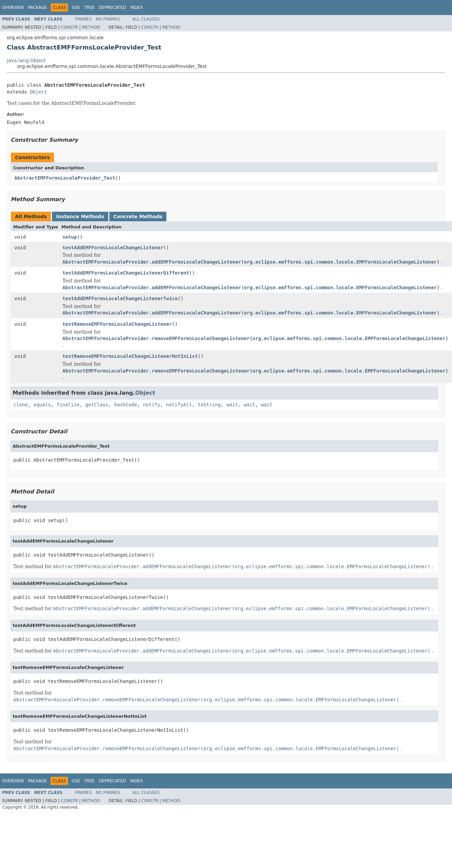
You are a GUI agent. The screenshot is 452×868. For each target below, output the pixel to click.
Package (37, 8)
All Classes (146, 19)
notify (152, 405)
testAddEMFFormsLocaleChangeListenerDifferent (126, 273)
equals (42, 405)
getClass (97, 405)
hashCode (126, 405)
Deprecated (112, 8)
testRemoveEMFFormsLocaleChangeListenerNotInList (130, 356)
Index (137, 8)
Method (91, 27)
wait (232, 405)
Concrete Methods (138, 216)
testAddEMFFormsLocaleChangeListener (113, 248)
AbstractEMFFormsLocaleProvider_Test (65, 178)
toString (209, 405)
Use (76, 8)
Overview (13, 8)
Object (38, 92)
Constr (69, 27)
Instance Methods (80, 216)
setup (70, 237)
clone (20, 405)
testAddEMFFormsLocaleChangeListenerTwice (120, 298)
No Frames (108, 19)
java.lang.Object (26, 60)
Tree (89, 8)
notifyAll (179, 405)
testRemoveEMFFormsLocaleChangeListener (117, 324)
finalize (68, 405)
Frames (84, 19)
